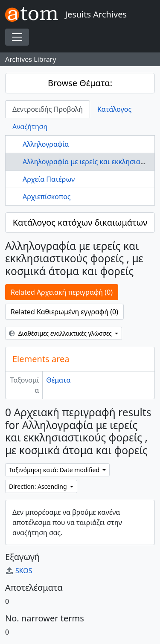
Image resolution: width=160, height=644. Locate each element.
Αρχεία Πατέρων (49, 179)
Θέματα (58, 380)
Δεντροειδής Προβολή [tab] (48, 109)
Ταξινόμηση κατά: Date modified (55, 470)
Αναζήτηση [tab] (30, 127)
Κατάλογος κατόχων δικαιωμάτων (80, 222)
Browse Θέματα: (80, 83)
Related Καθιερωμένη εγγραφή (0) (64, 312)
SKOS (19, 571)
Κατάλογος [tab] (114, 109)
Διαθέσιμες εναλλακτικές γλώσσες (61, 333)
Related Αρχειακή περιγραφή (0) (62, 292)
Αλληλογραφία (46, 144)
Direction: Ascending (39, 486)
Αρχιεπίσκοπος (47, 197)
